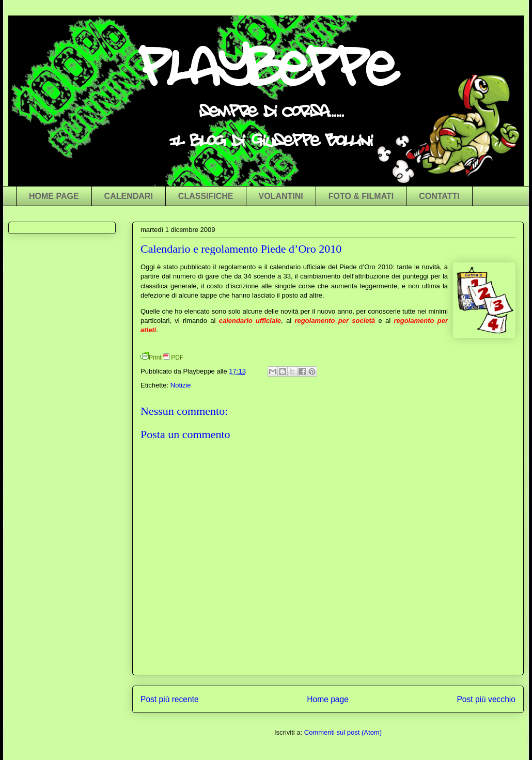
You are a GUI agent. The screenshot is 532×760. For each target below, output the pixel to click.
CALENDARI (129, 196)
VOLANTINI (281, 196)
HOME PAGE (54, 196)
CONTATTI (439, 196)
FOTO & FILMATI (361, 196)
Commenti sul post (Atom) (343, 732)
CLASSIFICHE (206, 196)
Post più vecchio (486, 699)
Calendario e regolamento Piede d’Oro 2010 (241, 249)
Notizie (181, 385)
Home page (328, 699)
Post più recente (170, 699)
